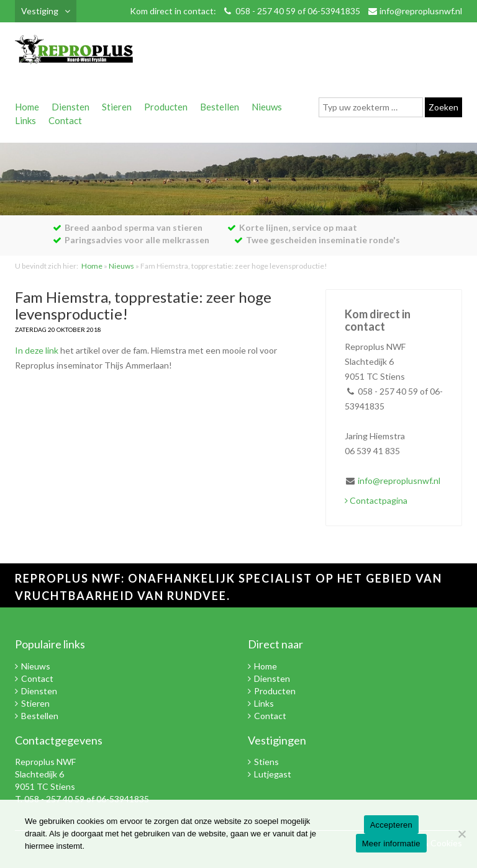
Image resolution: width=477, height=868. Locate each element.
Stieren (117, 107)
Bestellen (220, 107)
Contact (65, 120)
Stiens (266, 762)
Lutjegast (273, 774)
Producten (166, 107)
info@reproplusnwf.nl (421, 11)
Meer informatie (391, 843)
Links (25, 120)
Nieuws (267, 107)
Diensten (70, 107)
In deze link (37, 350)
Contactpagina (376, 500)
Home (27, 107)
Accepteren (391, 825)
